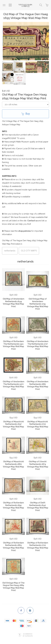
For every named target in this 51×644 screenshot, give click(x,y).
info (19, 202)
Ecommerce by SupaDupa (28, 633)
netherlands (10, 249)
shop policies (25, 229)
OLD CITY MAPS (29, 249)
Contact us (33, 219)
